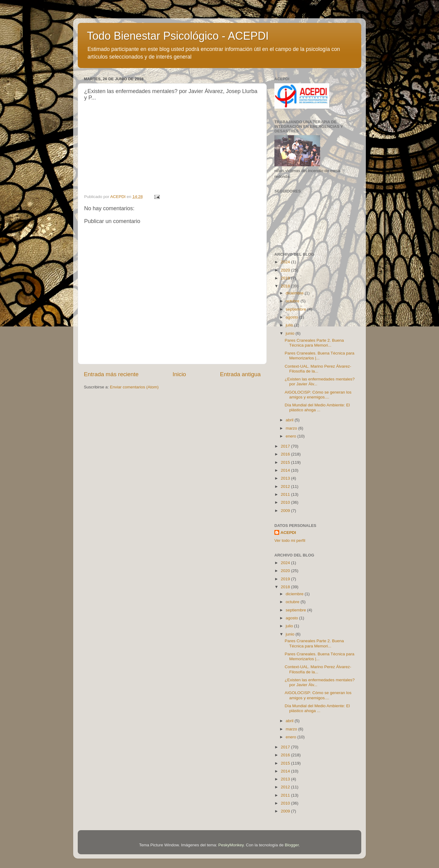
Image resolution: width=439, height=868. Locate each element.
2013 (286, 478)
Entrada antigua (240, 374)
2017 (286, 446)
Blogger (292, 845)
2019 (286, 278)
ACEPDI (288, 533)
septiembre (296, 309)
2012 (286, 486)
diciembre (295, 293)
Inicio (179, 374)
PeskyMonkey (231, 845)
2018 (286, 286)
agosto (292, 317)
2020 (286, 270)
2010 (286, 502)
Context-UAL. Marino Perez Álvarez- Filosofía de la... (318, 369)
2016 (286, 454)
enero (291, 436)
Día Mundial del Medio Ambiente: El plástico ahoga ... (317, 407)
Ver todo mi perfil (290, 540)
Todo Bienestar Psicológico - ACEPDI (178, 36)
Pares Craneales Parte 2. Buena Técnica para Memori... (314, 343)
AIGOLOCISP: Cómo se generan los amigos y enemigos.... (318, 395)
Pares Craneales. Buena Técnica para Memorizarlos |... (320, 356)
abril (290, 420)
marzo (292, 428)
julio (290, 325)
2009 (286, 511)
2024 (286, 262)
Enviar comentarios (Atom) (134, 387)
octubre (293, 301)
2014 (286, 470)
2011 (286, 494)
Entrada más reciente (111, 374)
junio (291, 333)
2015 (286, 462)
